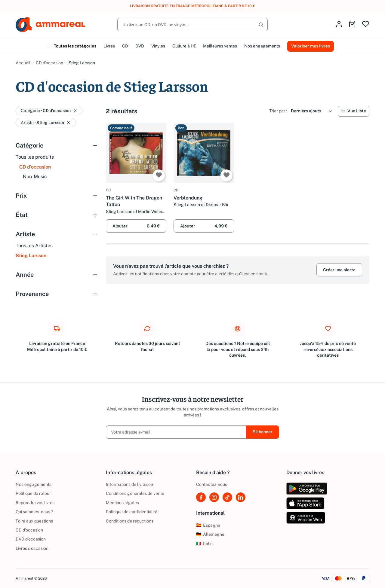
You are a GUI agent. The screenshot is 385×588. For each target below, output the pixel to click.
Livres (109, 46)
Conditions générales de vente (135, 493)
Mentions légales (122, 503)
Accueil (23, 63)
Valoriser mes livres (311, 46)
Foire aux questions (34, 521)
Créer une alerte (339, 270)
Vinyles (158, 46)
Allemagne (210, 534)
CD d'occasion (49, 63)
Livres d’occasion (32, 548)
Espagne (208, 525)
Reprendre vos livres (35, 503)
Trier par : (278, 111)
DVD (140, 46)
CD (125, 46)
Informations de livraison (129, 484)
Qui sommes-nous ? (34, 512)
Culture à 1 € (184, 46)
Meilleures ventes (220, 46)
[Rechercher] (192, 25)
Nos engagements (262, 46)
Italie (204, 544)
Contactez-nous (212, 484)
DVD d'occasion (31, 539)
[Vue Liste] (354, 111)
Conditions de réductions (130, 521)
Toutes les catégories (72, 46)
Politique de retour (33, 493)
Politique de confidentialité (132, 512)
